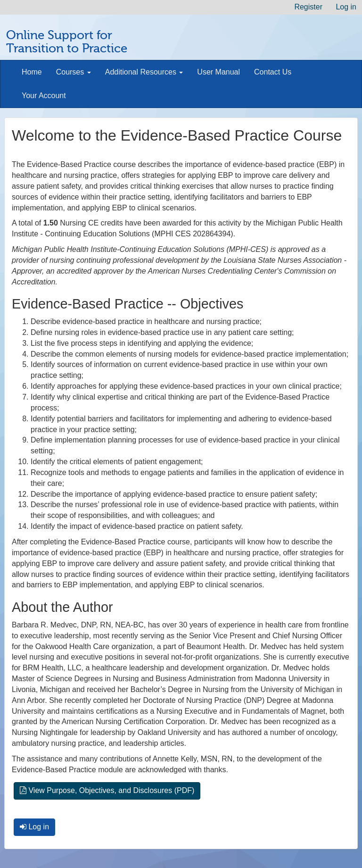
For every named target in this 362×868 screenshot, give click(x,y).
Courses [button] (74, 72)
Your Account (44, 96)
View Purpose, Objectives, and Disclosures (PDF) (107, 790)
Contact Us (273, 72)
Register (308, 7)
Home (32, 72)
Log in (346, 7)
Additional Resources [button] (144, 72)
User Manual (218, 72)
